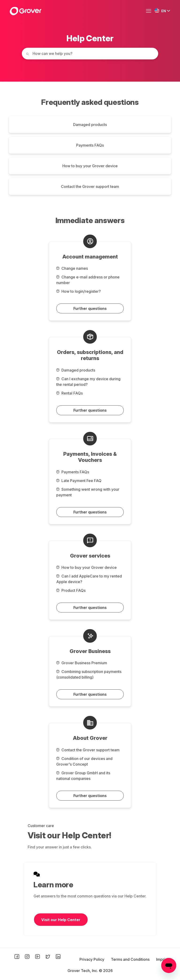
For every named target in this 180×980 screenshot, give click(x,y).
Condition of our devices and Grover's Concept (84, 761)
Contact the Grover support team (90, 186)
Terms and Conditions (131, 959)
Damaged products (90, 125)
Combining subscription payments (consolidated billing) (89, 674)
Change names (72, 268)
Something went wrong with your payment (88, 492)
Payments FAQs (90, 145)
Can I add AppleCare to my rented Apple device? (89, 579)
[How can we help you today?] (90, 53)
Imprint (162, 959)
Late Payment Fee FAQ (79, 481)
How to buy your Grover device (90, 166)
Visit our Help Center (61, 920)
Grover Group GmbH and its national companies (83, 776)
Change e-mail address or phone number (88, 280)
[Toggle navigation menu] (150, 11)
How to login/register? (79, 291)
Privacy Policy (92, 959)
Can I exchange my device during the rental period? (88, 382)
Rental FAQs (69, 393)
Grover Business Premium (82, 663)
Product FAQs (71, 590)
